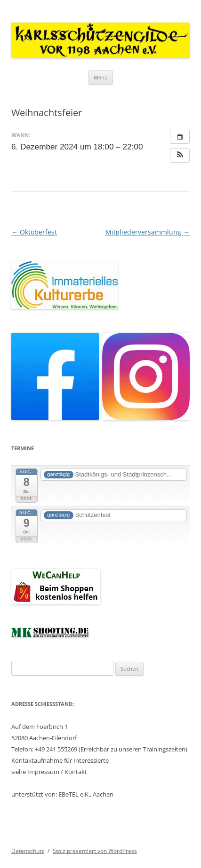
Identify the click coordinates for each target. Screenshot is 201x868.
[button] (180, 156)
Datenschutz (28, 851)
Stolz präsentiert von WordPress (95, 851)
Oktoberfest (34, 232)
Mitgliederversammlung (148, 232)
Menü (101, 77)
